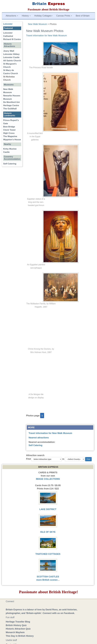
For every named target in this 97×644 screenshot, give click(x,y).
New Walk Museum (38, 24)
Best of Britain (83, 16)
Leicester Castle (11, 57)
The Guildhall (10, 109)
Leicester (8, 24)
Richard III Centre (12, 39)
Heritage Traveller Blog (18, 622)
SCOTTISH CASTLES (48, 577)
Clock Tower (9, 130)
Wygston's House (12, 140)
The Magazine (10, 136)
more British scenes (47, 580)
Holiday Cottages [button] (43, 16)
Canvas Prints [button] (64, 16)
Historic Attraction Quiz (18, 629)
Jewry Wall (9, 51)
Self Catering (35, 445)
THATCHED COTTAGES (48, 554)
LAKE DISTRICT (48, 509)
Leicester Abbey (11, 54)
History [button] (26, 16)
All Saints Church (12, 61)
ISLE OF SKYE (48, 532)
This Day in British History (20, 636)
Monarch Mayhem (15, 632)
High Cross (9, 133)
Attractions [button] (12, 16)
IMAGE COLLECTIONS (48, 479)
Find (28, 459)
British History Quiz (16, 625)
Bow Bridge (9, 127)
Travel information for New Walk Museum (47, 36)
